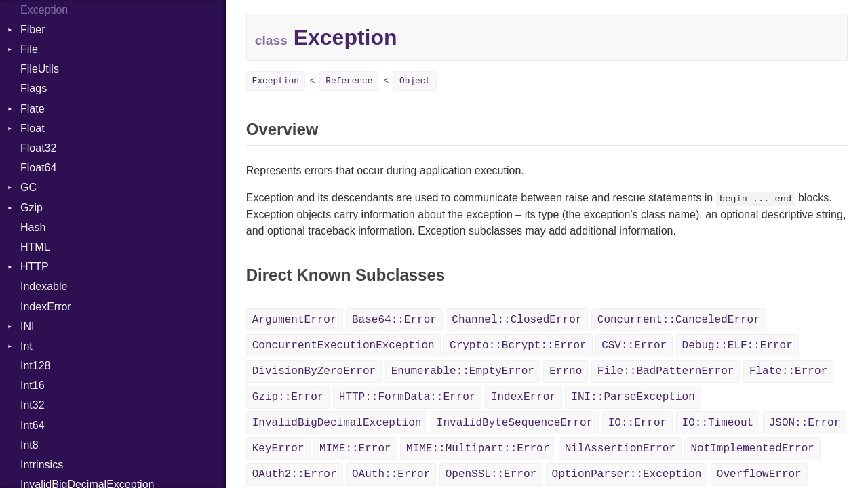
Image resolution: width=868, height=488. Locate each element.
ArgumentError (295, 320)
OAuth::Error (391, 474)
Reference (349, 81)
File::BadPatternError (666, 371)
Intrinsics (42, 465)
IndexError (46, 307)
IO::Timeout (718, 423)
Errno (566, 371)
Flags (34, 88)
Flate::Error (788, 371)
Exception (276, 81)
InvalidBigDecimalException (337, 423)
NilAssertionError (620, 449)
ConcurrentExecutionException (343, 346)
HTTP (35, 267)
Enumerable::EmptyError (463, 371)
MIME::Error (355, 449)
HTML (35, 247)
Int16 (33, 385)
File (29, 49)
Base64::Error (394, 320)
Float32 (38, 148)
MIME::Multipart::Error (478, 449)
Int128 (35, 366)
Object (415, 81)
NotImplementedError (752, 449)
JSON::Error (805, 423)
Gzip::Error (288, 397)
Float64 (38, 168)
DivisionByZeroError (314, 371)
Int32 (33, 405)
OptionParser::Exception (627, 474)
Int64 (33, 425)
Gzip (32, 208)
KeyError (278, 449)
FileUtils (40, 69)
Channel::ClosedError (517, 320)
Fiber (33, 29)
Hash (33, 227)
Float (33, 128)
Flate (33, 109)
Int (26, 346)
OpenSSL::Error (491, 474)
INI (27, 326)
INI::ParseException (633, 397)
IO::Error (637, 423)
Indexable (44, 286)
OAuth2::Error (295, 474)
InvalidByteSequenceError (515, 423)
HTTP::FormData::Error (408, 397)
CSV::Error (634, 346)
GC (28, 187)
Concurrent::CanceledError (679, 320)
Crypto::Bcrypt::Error (518, 346)
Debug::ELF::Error (737, 346)
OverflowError (759, 474)
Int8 (29, 445)
